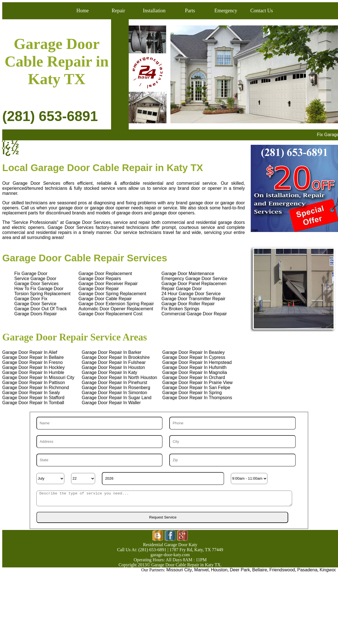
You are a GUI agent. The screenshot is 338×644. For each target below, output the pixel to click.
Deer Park (244, 570)
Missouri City (183, 570)
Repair (118, 11)
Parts (190, 11)
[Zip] (232, 460)
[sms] (164, 498)
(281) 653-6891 (50, 116)
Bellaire (263, 570)
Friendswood (286, 570)
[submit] (162, 517)
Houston (223, 570)
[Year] (163, 479)
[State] (99, 460)
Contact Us (262, 11)
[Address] (99, 442)
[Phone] (232, 423)
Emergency (226, 11)
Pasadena (311, 570)
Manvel (205, 570)
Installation (154, 11)
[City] (232, 442)
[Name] (99, 423)
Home (83, 11)
